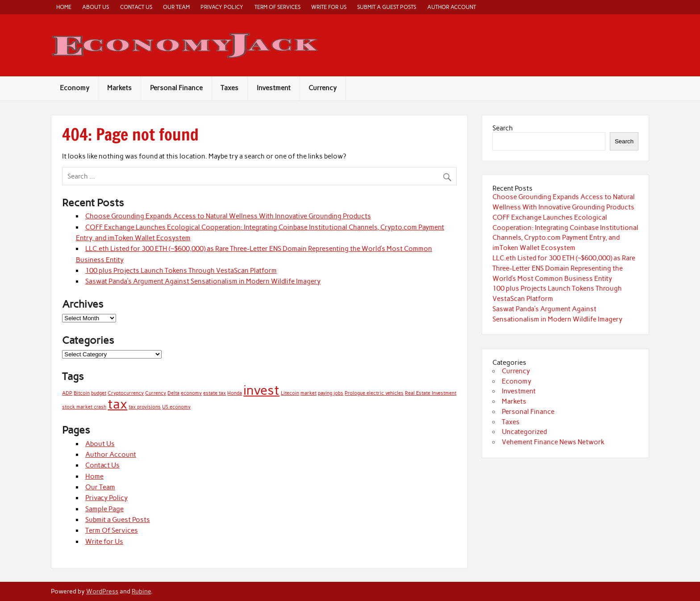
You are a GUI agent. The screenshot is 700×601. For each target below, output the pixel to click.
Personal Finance (176, 88)
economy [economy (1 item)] (191, 393)
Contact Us (136, 7)
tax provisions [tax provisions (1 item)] (145, 407)
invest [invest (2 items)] (261, 390)
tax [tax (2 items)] (117, 404)
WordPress (102, 591)
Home (64, 7)
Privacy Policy (222, 7)
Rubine (141, 591)
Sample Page (104, 509)
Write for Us (329, 7)
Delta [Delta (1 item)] (173, 393)
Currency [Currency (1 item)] (156, 393)
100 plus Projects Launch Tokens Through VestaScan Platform (181, 271)
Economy (75, 88)
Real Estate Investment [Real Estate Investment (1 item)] (431, 393)
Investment (274, 88)
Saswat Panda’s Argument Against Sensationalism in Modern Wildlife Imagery (203, 281)
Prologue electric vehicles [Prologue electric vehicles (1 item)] (374, 393)
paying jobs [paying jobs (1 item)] (331, 393)
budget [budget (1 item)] (99, 393)
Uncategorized (524, 432)
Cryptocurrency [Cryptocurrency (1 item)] (126, 393)
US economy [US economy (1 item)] (176, 407)
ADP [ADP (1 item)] (67, 393)
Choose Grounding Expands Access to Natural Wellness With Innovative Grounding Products (228, 216)
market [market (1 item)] (308, 393)
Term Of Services (277, 7)
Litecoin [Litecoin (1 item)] (290, 393)
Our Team (176, 7)
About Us (96, 7)
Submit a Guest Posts (387, 7)
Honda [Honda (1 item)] (235, 393)
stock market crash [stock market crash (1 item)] (84, 407)
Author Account (452, 7)
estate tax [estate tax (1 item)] (215, 393)
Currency (323, 88)
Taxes (229, 88)
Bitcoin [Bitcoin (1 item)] (82, 393)
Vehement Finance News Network (553, 442)
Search (503, 128)
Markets (119, 88)
